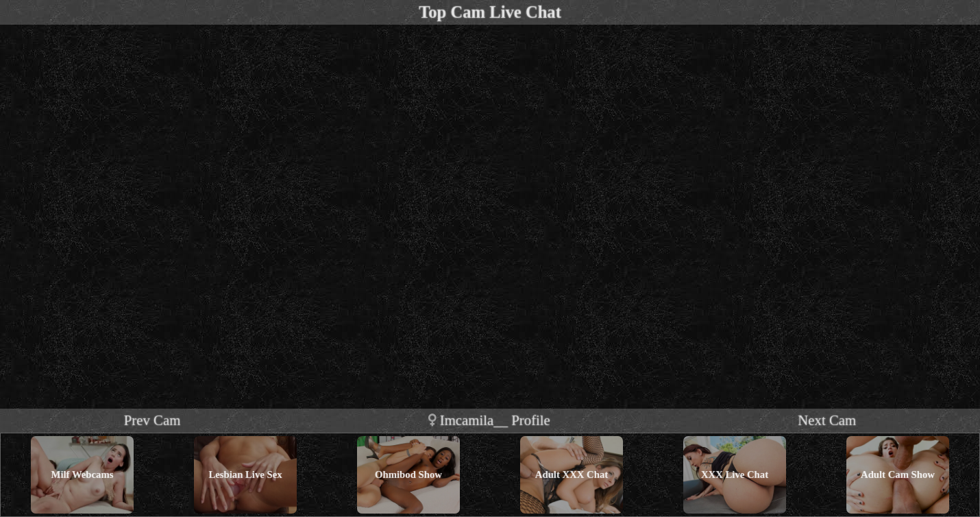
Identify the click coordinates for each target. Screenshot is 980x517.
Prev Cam (152, 420)
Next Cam (827, 420)
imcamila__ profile (489, 420)
